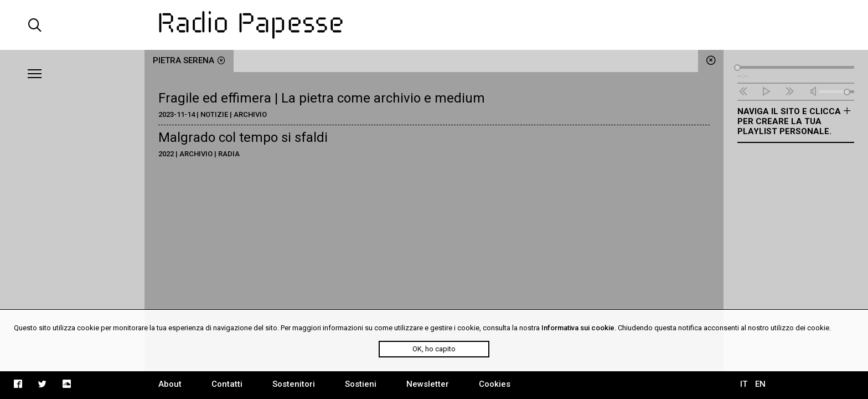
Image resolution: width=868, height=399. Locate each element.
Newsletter (428, 384)
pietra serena (189, 60)
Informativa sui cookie (578, 328)
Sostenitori (294, 384)
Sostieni (361, 384)
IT (744, 384)
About (170, 384)
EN (760, 384)
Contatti (227, 384)
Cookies (495, 384)
